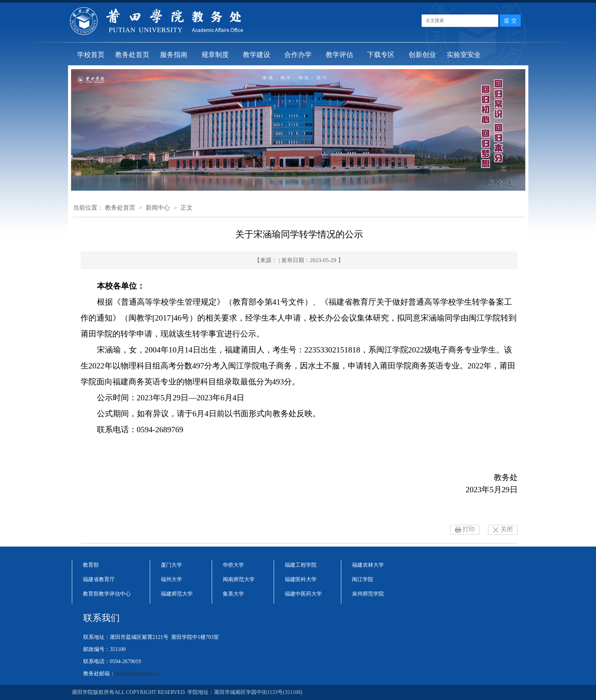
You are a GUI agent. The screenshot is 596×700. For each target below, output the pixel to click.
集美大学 (233, 594)
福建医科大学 (301, 579)
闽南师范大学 (239, 579)
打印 (469, 529)
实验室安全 (464, 55)
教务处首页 (132, 55)
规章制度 (215, 55)
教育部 (91, 565)
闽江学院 (363, 579)
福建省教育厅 (99, 579)
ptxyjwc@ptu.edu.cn (137, 674)
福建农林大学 (368, 565)
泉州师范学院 (368, 594)
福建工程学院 (301, 565)
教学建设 (257, 55)
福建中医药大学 (303, 594)
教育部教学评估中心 (107, 594)
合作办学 (298, 55)
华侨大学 (233, 565)
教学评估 (339, 55)
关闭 (507, 529)
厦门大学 (171, 565)
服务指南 (174, 55)
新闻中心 (158, 208)
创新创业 (422, 55)
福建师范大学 (177, 594)
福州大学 (171, 579)
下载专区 (381, 55)
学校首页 (91, 55)
